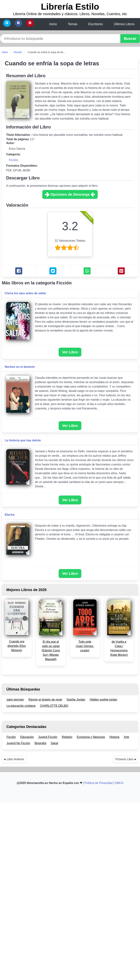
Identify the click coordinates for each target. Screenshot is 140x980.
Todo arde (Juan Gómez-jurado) (85, 646)
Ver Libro (70, 352)
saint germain (15, 700)
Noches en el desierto (20, 367)
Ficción (18, 52)
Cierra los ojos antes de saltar (25, 293)
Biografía (40, 743)
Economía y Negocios (91, 737)
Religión (67, 737)
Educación (27, 737)
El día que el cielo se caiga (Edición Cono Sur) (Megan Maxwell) (51, 650)
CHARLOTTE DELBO (54, 706)
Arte (126, 737)
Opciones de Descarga (70, 194)
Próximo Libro (126, 759)
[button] (130, 39)
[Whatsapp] (87, 271)
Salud (54, 743)
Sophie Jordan (76, 700)
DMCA (119, 783)
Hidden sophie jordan (104, 700)
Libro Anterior (14, 759)
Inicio (5, 52)
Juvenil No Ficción (18, 743)
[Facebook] (19, 23)
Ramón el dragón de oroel (45, 700)
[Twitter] (7, 23)
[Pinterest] (30, 23)
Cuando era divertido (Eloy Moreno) (17, 646)
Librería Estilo (70, 7)
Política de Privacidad (99, 783)
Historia (114, 737)
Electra (10, 515)
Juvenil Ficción (48, 737)
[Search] (60, 39)
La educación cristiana (21, 706)
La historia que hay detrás (23, 440)
